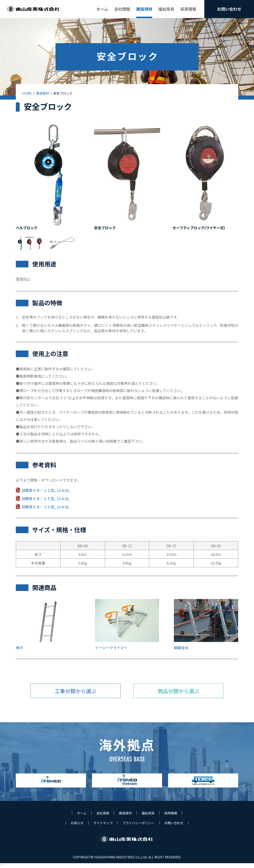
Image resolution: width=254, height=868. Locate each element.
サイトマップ (103, 823)
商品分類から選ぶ (178, 691)
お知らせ (77, 823)
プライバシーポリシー (138, 823)
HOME (27, 93)
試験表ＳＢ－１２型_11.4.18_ (46, 490)
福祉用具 (148, 813)
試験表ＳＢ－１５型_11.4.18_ (46, 498)
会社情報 (103, 813)
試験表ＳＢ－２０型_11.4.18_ (46, 507)
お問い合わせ (174, 823)
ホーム (82, 813)
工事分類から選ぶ (76, 691)
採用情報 (171, 813)
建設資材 (42, 93)
